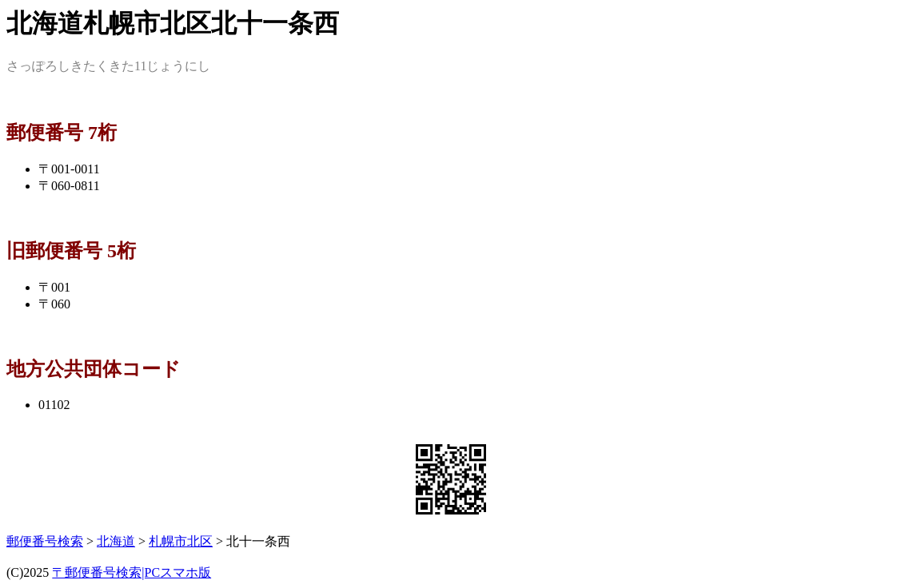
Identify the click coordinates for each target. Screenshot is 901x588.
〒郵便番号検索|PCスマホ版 (132, 572)
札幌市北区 (181, 541)
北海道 (116, 541)
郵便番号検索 (45, 541)
